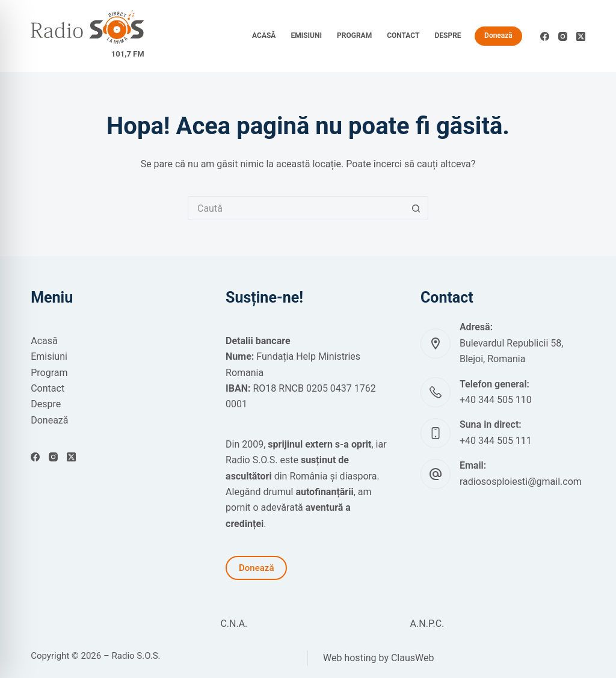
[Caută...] (296, 208)
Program (354, 35)
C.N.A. (234, 624)
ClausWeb (413, 658)
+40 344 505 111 (496, 441)
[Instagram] (563, 36)
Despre (448, 35)
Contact (403, 35)
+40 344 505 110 (496, 400)
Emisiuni (306, 35)
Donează (498, 35)
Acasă (264, 35)
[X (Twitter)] (581, 36)
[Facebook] (545, 36)
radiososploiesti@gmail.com (521, 482)
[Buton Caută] (416, 208)
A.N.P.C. (427, 624)
